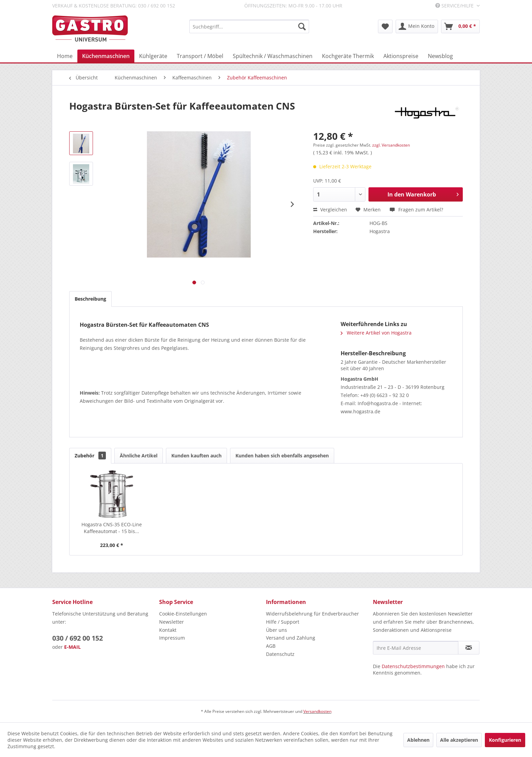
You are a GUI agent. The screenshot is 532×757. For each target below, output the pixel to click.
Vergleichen (330, 210)
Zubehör (90, 456)
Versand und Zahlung (291, 638)
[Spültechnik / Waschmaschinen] (273, 56)
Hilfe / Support (283, 622)
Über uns (277, 630)
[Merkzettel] (385, 26)
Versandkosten (317, 711)
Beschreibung (90, 299)
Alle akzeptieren (459, 740)
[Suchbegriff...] (249, 26)
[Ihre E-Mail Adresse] (416, 648)
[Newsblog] (440, 56)
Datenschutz (280, 654)
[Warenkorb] (460, 26)
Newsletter (172, 622)
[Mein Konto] (417, 26)
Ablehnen (418, 740)
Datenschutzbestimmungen (413, 666)
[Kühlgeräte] (153, 56)
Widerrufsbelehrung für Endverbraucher (312, 614)
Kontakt (168, 630)
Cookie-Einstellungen (183, 614)
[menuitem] (249, 26)
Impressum (172, 638)
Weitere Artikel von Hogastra (376, 333)
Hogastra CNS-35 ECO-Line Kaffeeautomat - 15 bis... (112, 528)
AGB (271, 646)
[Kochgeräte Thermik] (348, 56)
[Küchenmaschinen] (106, 56)
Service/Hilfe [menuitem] (455, 6)
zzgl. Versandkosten (391, 145)
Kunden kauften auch (196, 456)
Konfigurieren (505, 740)
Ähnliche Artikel (139, 456)
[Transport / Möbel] (200, 56)
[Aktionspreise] (401, 56)
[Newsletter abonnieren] (469, 648)
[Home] (65, 56)
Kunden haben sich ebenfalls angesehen (282, 456)
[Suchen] (302, 26)
